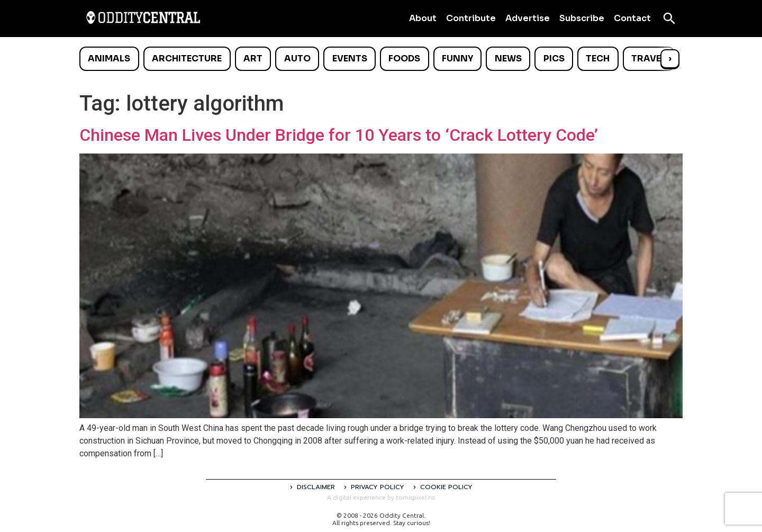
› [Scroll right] (670, 58)
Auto (297, 58)
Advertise (528, 18)
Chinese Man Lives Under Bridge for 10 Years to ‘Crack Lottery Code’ (339, 135)
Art (253, 58)
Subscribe (582, 18)
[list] (381, 59)
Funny (457, 58)
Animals (109, 58)
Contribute (471, 18)
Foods (404, 58)
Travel (648, 58)
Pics (554, 58)
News (508, 58)
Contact (632, 18)
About (423, 18)
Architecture (187, 58)
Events (350, 58)
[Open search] (669, 19)
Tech (598, 58)
